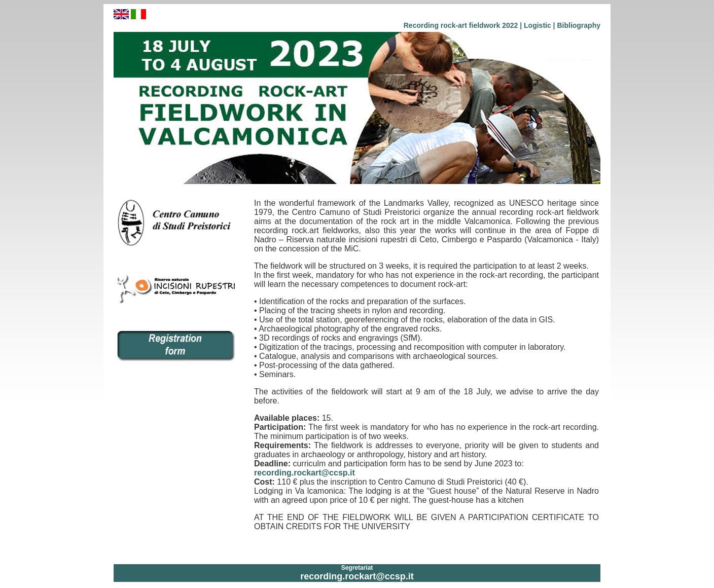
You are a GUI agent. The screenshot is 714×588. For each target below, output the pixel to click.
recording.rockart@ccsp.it (305, 473)
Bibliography (579, 25)
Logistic (538, 25)
